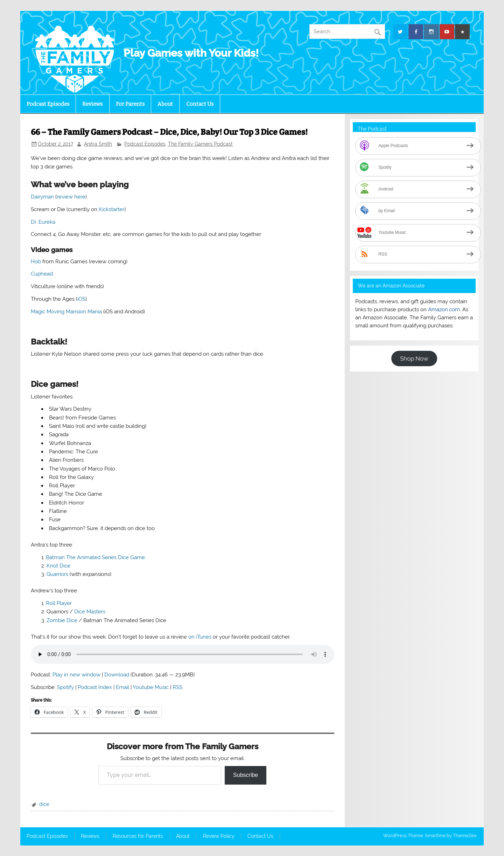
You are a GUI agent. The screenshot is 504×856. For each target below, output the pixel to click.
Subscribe (246, 775)
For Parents (130, 104)
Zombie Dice (62, 620)
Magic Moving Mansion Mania (66, 312)
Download (117, 675)
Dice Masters (90, 612)
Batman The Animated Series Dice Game (95, 557)
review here (71, 197)
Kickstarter (111, 209)
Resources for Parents (138, 836)
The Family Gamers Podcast (200, 144)
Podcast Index (95, 687)
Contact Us (200, 104)
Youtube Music (151, 687)
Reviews (92, 104)
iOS (81, 299)
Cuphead (42, 274)
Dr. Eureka (43, 222)
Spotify (65, 687)
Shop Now (414, 359)
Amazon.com (444, 309)
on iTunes (200, 637)
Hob (36, 262)
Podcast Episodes (48, 104)
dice (44, 804)
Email (122, 687)
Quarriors (57, 574)
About (165, 104)
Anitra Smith (98, 144)
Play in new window (76, 675)
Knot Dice (58, 566)
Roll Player (59, 603)
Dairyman (42, 197)
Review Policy (219, 836)
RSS (177, 687)
